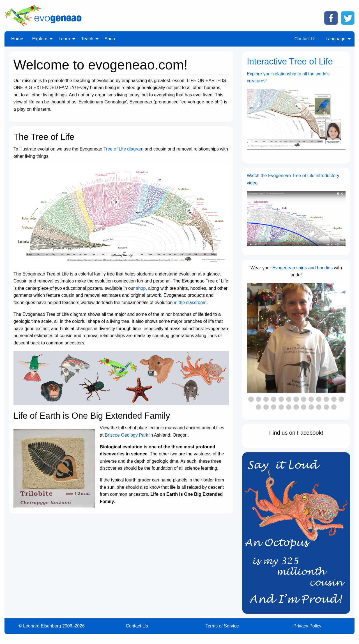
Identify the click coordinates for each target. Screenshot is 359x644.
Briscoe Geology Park (127, 435)
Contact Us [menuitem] (306, 39)
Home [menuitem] (17, 39)
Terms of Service (222, 626)
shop (141, 288)
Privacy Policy (307, 626)
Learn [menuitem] (64, 39)
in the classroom (190, 303)
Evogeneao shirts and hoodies (302, 268)
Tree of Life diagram (124, 149)
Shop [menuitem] (110, 39)
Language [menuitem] (336, 39)
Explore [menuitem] (40, 39)
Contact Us (137, 626)
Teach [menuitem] (87, 39)
